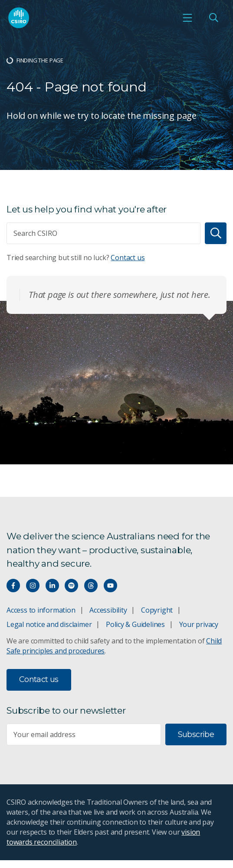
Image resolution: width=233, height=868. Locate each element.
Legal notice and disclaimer (49, 624)
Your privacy (199, 624)
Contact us (128, 258)
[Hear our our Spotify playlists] (71, 586)
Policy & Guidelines (135, 624)
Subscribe (196, 734)
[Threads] (91, 586)
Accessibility (108, 610)
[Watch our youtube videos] (110, 586)
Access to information (41, 610)
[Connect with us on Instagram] (33, 586)
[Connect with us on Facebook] (13, 586)
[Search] (216, 233)
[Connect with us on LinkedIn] (52, 586)
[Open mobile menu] (187, 18)
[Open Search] (213, 18)
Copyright (157, 610)
